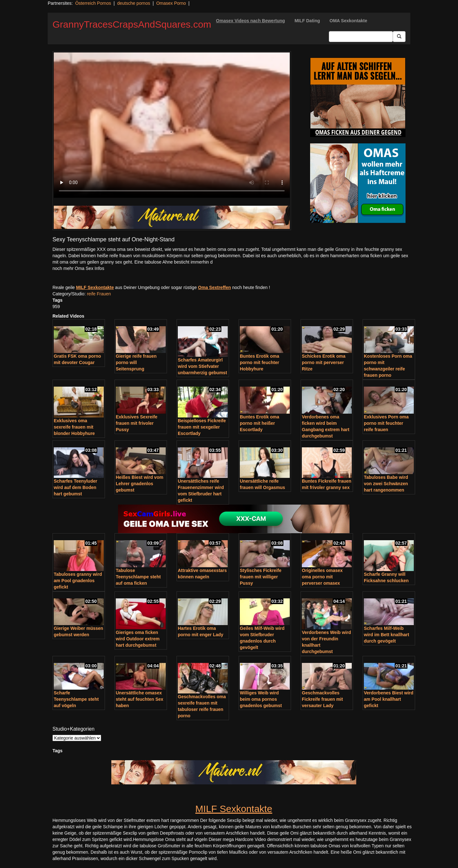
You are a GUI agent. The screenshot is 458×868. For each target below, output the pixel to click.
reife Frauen (99, 294)
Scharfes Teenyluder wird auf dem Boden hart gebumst (76, 487)
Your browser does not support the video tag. (172, 125)
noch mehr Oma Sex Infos (78, 268)
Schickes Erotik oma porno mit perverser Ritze (324, 362)
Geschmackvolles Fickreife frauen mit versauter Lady (322, 699)
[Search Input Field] (361, 37)
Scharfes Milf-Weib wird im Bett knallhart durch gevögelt (386, 635)
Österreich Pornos (93, 3)
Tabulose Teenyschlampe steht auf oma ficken (138, 577)
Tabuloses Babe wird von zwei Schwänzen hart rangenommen (386, 484)
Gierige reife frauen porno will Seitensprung (136, 362)
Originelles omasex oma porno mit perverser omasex (322, 577)
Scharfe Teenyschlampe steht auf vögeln (76, 699)
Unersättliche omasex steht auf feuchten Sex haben (139, 699)
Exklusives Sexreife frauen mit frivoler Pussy (137, 423)
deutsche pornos (134, 3)
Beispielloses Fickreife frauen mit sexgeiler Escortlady (202, 427)
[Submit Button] (399, 37)
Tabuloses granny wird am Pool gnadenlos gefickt (78, 581)
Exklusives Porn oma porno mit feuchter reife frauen (386, 423)
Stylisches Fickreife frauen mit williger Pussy (261, 577)
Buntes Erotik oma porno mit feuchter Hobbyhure (260, 362)
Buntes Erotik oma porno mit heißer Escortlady (260, 423)
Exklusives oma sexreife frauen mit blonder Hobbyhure (74, 427)
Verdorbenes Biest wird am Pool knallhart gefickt (389, 699)
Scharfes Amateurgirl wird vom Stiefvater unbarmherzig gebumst (202, 366)
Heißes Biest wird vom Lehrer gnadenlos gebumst (139, 484)
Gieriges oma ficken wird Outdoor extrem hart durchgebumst (138, 639)
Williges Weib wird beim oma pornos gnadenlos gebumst (261, 699)
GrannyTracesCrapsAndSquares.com (132, 24)
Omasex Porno (171, 3)
